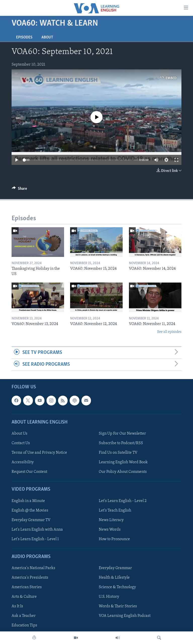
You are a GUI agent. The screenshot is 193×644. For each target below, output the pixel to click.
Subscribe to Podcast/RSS (121, 443)
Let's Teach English (115, 511)
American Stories (27, 587)
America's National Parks (33, 568)
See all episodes (169, 332)
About (47, 37)
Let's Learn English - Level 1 (35, 539)
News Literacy (111, 520)
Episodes (24, 37)
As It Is (17, 607)
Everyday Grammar (115, 568)
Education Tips (24, 626)
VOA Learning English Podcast (125, 616)
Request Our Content (29, 472)
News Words (110, 530)
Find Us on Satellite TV (118, 453)
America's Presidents (30, 578)
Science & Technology (117, 587)
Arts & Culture (24, 597)
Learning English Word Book (123, 463)
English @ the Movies (30, 511)
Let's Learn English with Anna (37, 530)
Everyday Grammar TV (31, 520)
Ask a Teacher (24, 616)
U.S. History (109, 597)
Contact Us (21, 443)
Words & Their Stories (118, 607)
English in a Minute (28, 501)
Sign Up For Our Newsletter (122, 434)
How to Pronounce (114, 539)
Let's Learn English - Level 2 (123, 501)
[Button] (19, 190)
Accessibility (23, 463)
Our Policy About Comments (123, 472)
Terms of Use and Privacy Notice (39, 453)
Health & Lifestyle (114, 578)
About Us (19, 434)
